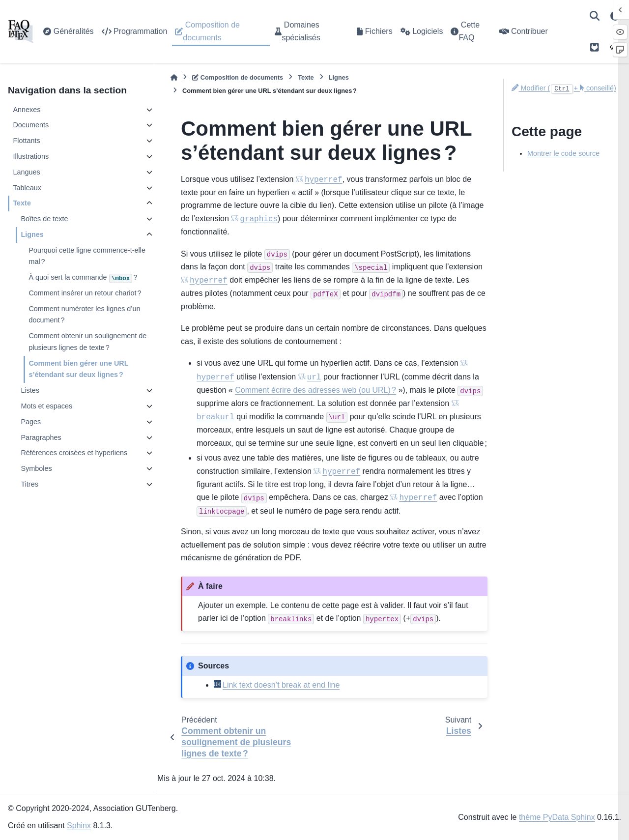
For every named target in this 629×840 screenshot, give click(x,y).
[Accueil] (174, 77)
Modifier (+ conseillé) (564, 88)
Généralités (68, 31)
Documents (31, 125)
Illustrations (31, 156)
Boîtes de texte (44, 219)
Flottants (26, 141)
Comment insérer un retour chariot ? (85, 293)
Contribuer (524, 31)
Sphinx (79, 826)
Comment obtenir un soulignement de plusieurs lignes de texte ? (87, 342)
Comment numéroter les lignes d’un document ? (84, 315)
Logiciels (422, 31)
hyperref (324, 180)
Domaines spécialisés (297, 31)
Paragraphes (41, 437)
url (314, 377)
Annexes (27, 110)
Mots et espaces (46, 406)
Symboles (36, 468)
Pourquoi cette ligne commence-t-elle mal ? (87, 256)
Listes (30, 390)
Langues (26, 172)
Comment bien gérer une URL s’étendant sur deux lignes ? (78, 369)
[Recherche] (595, 16)
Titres (29, 484)
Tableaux (27, 188)
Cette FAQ (465, 31)
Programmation (135, 31)
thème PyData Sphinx (557, 817)
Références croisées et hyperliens (74, 453)
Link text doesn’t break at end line (281, 685)
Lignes (32, 234)
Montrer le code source (563, 153)
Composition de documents (207, 31)
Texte (22, 203)
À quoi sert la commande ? (83, 278)
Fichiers (374, 31)
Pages (31, 422)
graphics (259, 219)
